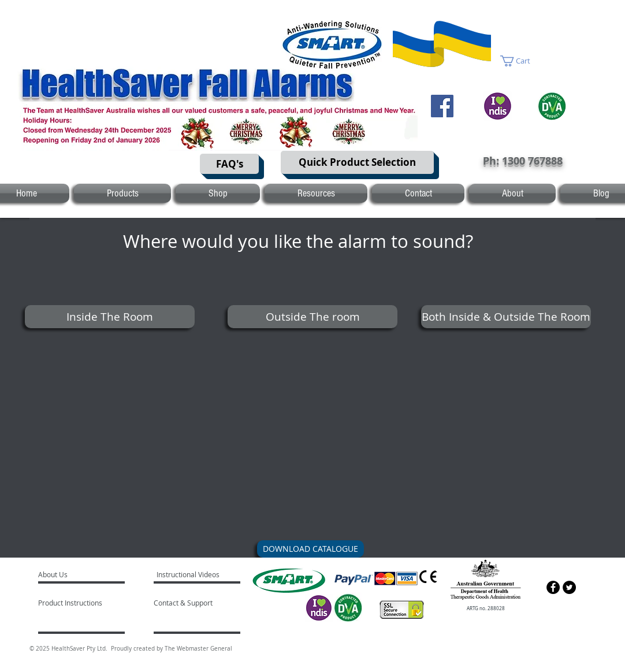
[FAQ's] (229, 164)
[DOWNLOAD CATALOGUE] (310, 549)
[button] (522, 61)
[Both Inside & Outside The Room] (506, 317)
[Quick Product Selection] (357, 162)
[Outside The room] (312, 317)
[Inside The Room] (110, 317)
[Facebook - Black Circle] (553, 587)
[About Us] (82, 574)
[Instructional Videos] (190, 574)
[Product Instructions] (71, 603)
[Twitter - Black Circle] (569, 587)
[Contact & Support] (195, 603)
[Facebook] (442, 106)
